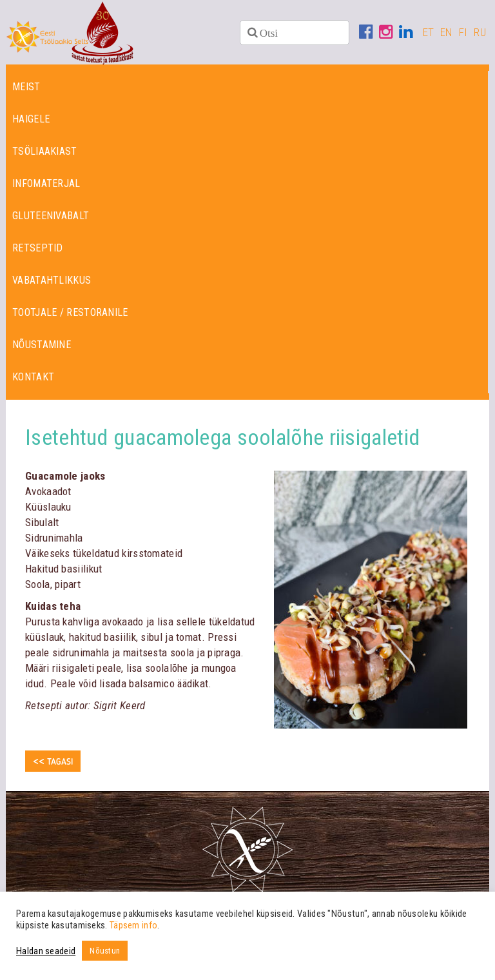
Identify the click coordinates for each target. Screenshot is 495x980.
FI (463, 32)
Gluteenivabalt (51, 216)
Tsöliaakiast (45, 151)
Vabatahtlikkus (52, 280)
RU (480, 32)
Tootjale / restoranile (70, 312)
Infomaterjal (46, 183)
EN (446, 32)
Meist (26, 87)
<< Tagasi (53, 762)
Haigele (31, 119)
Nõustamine (42, 345)
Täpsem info (133, 925)
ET (429, 32)
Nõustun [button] (105, 951)
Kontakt (33, 377)
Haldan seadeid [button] (46, 951)
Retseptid (38, 248)
